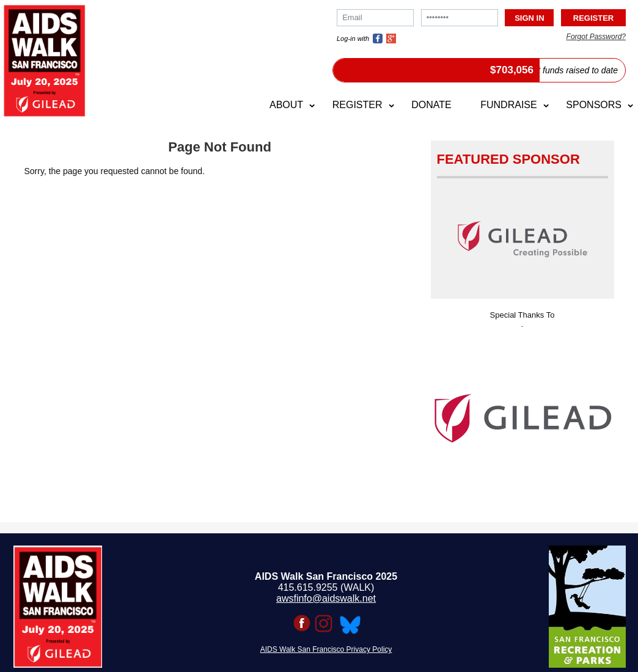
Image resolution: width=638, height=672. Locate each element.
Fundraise (508, 105)
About (286, 105)
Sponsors (594, 105)
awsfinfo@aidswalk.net (326, 598)
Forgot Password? (596, 37)
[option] (522, 415)
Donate (431, 105)
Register (358, 105)
